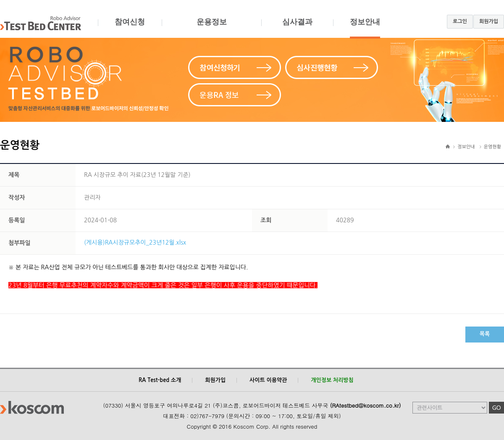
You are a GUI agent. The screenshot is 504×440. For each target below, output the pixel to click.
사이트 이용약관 (268, 380)
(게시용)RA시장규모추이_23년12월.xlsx (135, 242)
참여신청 (130, 28)
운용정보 (211, 28)
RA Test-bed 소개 (160, 380)
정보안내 (365, 28)
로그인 (460, 21)
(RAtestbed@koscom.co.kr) (366, 405)
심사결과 (297, 28)
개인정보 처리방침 (332, 380)
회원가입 (489, 21)
